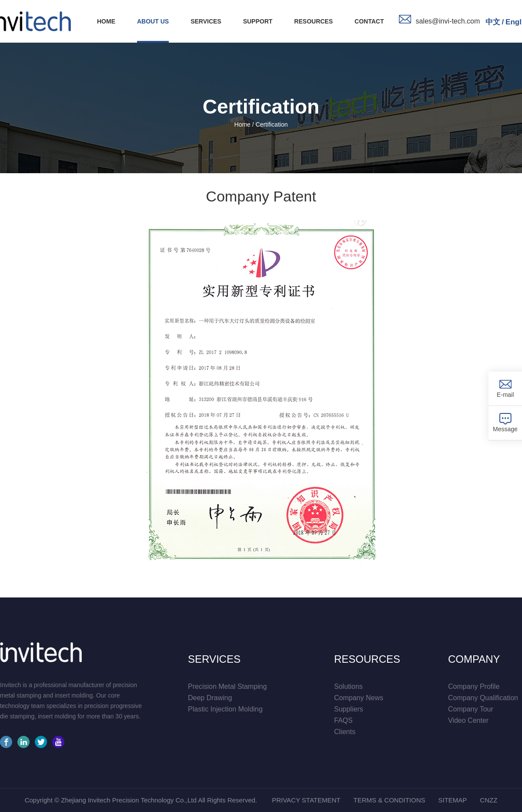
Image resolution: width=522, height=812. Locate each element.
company (474, 659)
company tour (471, 709)
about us (153, 21)
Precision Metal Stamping (227, 686)
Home (243, 124)
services (206, 21)
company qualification (483, 698)
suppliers (349, 709)
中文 (493, 22)
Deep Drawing (210, 698)
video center (468, 720)
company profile (474, 686)
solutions (348, 686)
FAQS (343, 720)
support (258, 21)
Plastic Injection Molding (225, 709)
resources (313, 21)
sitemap (452, 800)
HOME (106, 21)
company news (359, 698)
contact (369, 21)
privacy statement (306, 800)
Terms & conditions (389, 800)
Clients (345, 732)
